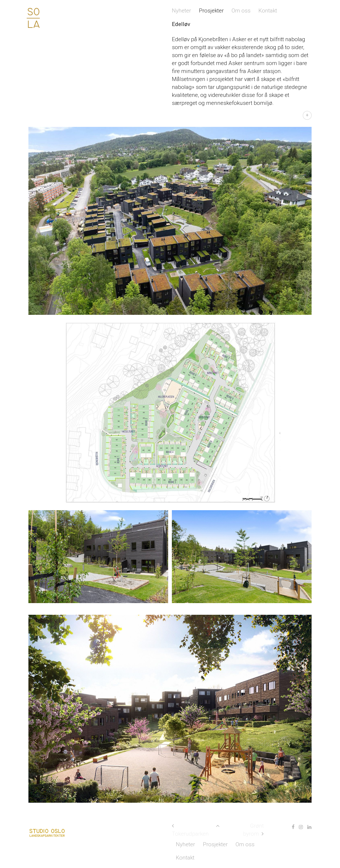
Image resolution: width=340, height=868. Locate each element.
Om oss (241, 11)
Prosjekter (211, 11)
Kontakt (268, 11)
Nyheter (181, 11)
